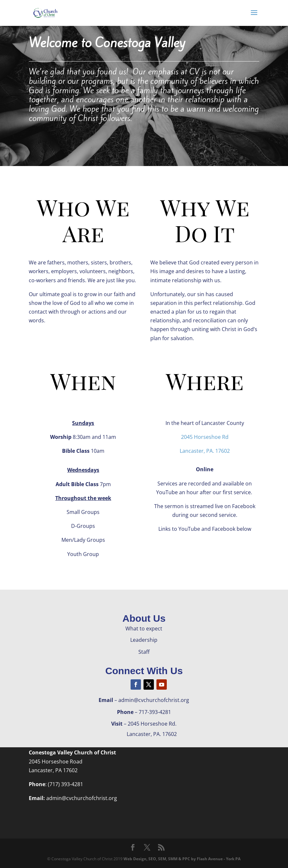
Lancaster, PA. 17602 (205, 451)
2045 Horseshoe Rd (205, 437)
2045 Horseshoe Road (56, 762)
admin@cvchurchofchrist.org (82, 798)
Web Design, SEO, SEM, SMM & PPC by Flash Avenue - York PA (182, 859)
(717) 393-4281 (65, 784)
